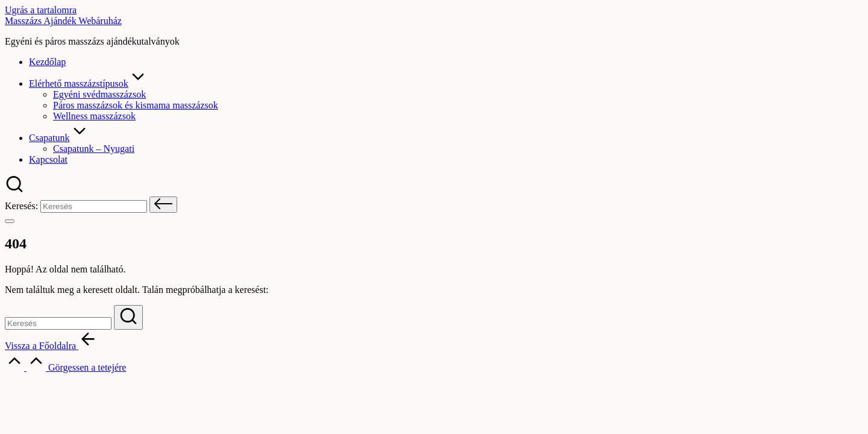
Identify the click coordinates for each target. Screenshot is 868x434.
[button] (163, 205)
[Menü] (10, 221)
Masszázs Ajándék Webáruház (63, 21)
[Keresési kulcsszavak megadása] (58, 323)
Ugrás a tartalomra (41, 10)
